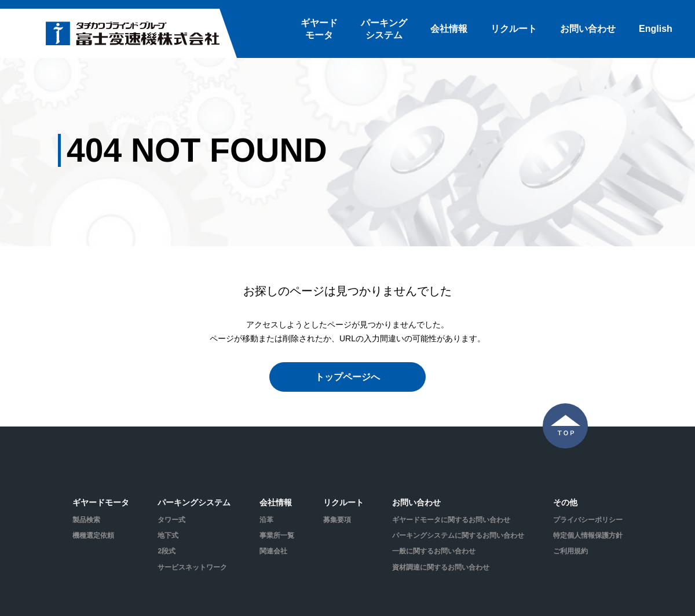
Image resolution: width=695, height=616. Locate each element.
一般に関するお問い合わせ (434, 551)
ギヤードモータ (319, 29)
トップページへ (348, 377)
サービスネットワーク (192, 567)
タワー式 (171, 520)
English (656, 29)
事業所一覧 (277, 535)
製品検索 (86, 520)
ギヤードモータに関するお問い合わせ (451, 520)
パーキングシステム (384, 29)
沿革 (266, 520)
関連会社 (273, 551)
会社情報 (449, 29)
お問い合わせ (588, 29)
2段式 (167, 551)
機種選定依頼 (93, 535)
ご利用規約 (570, 551)
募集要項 (337, 520)
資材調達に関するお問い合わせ (441, 567)
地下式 (168, 535)
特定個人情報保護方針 (588, 535)
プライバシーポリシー (588, 520)
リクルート (514, 29)
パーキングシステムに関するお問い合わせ (458, 535)
